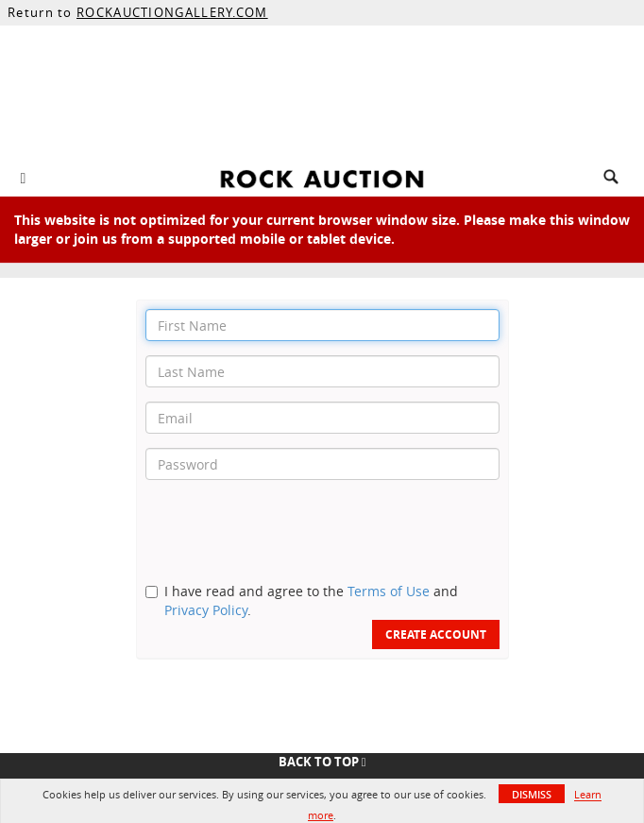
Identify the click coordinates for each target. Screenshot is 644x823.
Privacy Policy (206, 610)
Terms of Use (389, 591)
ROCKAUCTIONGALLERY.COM (172, 12)
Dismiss (532, 794)
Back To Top (322, 762)
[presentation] (289, 531)
